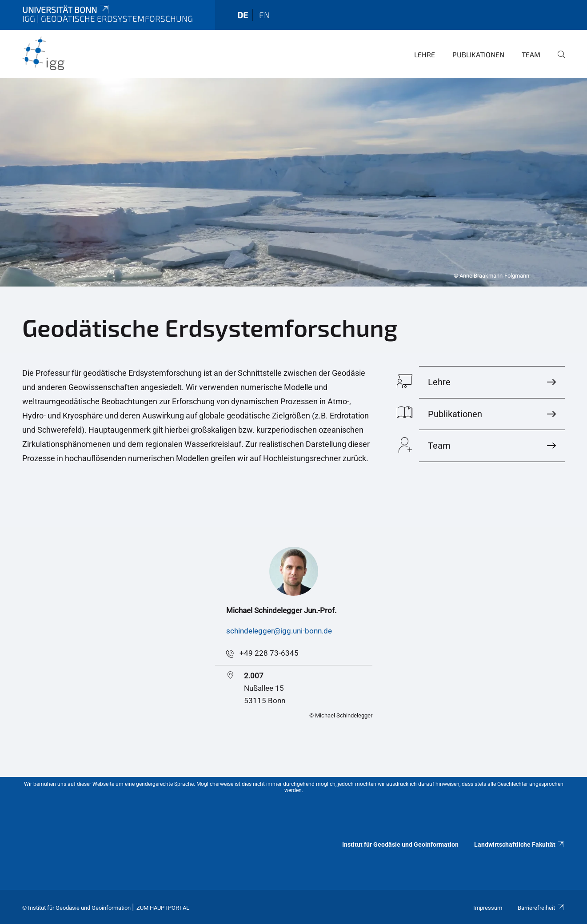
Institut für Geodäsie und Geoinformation (400, 844)
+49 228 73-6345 (269, 653)
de (243, 15)
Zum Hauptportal (163, 908)
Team (531, 54)
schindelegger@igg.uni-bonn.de (279, 631)
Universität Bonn (66, 10)
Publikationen (478, 54)
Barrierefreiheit (541, 908)
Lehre (425, 54)
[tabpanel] (293, 182)
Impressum (488, 908)
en (264, 15)
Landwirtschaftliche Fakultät (519, 844)
